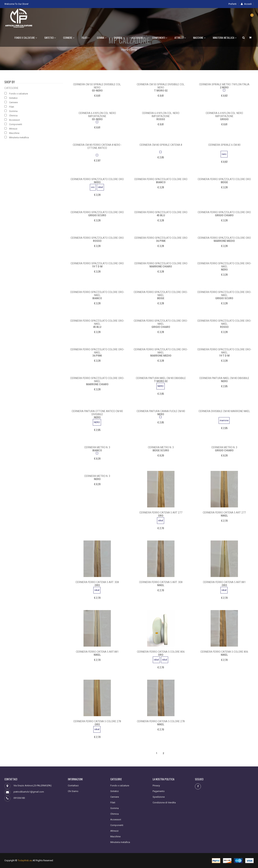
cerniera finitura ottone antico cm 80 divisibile (97, 413)
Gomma (102, 38)
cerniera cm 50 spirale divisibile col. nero (97, 86)
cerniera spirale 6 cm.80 (224, 145)
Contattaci (73, 786)
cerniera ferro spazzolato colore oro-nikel (224, 265)
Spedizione (159, 797)
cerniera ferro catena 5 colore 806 (161, 652)
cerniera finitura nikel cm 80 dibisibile (161, 378)
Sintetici (50, 38)
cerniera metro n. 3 (97, 447)
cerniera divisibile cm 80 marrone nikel (224, 411)
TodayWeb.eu (25, 860)
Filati (86, 38)
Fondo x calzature (26, 38)
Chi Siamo (73, 791)
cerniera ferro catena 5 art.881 (224, 582)
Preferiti (232, 4)
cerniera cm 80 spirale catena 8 (161, 145)
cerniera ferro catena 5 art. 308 (97, 582)
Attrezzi (180, 38)
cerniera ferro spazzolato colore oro (97, 179)
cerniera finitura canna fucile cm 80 (161, 411)
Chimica (119, 38)
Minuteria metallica (225, 38)
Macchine (199, 38)
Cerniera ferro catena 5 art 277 (161, 513)
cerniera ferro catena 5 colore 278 (97, 721)
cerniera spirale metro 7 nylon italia (224, 84)
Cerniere (69, 38)
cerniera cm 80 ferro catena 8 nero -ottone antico (97, 146)
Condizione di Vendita (164, 803)
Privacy (156, 786)
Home (125, 50)
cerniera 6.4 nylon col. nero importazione (97, 115)
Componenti (160, 38)
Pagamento (159, 791)
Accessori (138, 38)
